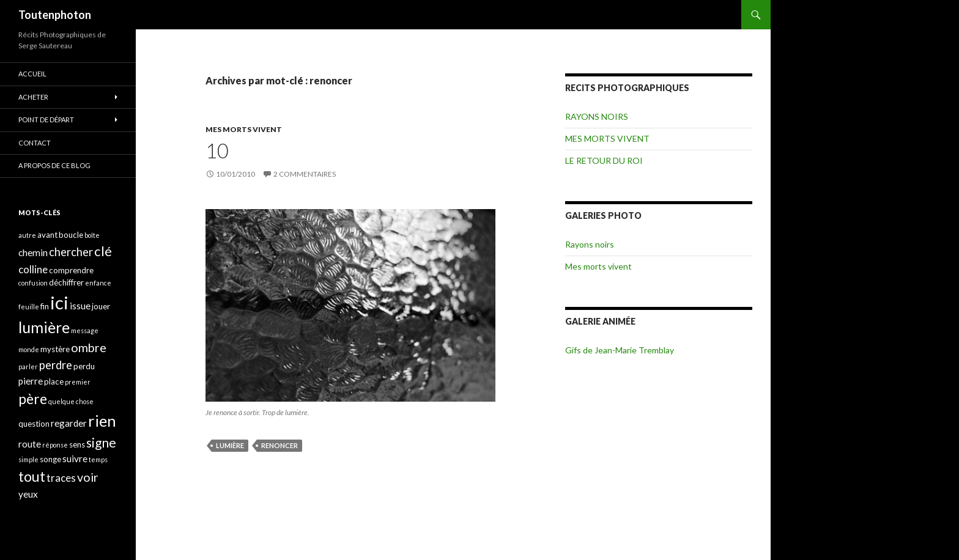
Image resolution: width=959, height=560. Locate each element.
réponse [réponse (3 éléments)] (55, 445)
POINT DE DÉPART (46, 120)
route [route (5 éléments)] (30, 444)
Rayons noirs (590, 244)
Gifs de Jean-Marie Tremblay (620, 350)
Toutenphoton (55, 15)
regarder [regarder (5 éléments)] (69, 423)
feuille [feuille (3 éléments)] (29, 307)
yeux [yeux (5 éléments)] (28, 494)
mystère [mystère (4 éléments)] (55, 349)
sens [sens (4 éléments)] (77, 444)
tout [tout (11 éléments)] (32, 476)
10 (217, 150)
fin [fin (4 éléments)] (45, 306)
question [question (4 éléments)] (34, 424)
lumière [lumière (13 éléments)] (44, 327)
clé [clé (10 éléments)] (103, 251)
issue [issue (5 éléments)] (80, 306)
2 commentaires (305, 174)
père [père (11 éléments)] (33, 399)
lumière (230, 445)
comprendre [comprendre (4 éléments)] (71, 270)
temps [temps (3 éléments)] (98, 459)
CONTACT (35, 143)
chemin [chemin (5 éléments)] (33, 252)
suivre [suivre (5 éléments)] (75, 459)
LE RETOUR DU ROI (604, 160)
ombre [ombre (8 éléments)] (89, 348)
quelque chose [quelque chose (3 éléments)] (71, 401)
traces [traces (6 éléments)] (61, 478)
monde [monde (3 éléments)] (29, 349)
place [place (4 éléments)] (54, 381)
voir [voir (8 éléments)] (88, 477)
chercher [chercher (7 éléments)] (71, 252)
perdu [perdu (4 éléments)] (84, 366)
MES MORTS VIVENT (244, 129)
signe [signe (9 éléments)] (101, 442)
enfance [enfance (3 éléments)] (98, 283)
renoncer (280, 445)
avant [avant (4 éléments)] (47, 235)
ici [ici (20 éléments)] (59, 302)
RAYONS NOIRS (597, 116)
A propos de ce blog (54, 165)
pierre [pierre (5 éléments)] (31, 381)
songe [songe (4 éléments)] (50, 459)
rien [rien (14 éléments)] (102, 421)
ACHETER (33, 97)
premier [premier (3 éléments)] (78, 382)
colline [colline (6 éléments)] (33, 269)
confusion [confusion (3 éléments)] (33, 283)
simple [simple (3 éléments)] (28, 459)
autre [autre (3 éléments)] (27, 235)
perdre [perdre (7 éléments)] (56, 365)
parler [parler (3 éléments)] (28, 367)
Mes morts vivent (598, 266)
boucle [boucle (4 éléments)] (71, 235)
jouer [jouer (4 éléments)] (101, 306)
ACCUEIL (32, 74)
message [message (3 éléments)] (85, 330)
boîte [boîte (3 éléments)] (92, 235)
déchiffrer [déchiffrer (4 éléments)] (66, 282)
